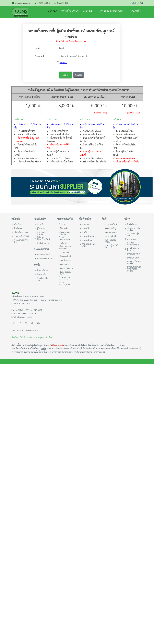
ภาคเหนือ (86, 228)
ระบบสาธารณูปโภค (65, 284)
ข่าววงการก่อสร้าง (44, 255)
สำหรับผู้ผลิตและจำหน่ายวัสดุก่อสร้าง (134, 269)
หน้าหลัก (52, 11)
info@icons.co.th (22, 3)
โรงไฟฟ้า (63, 243)
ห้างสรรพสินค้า (66, 256)
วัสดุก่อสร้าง (42, 274)
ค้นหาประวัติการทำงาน (112, 241)
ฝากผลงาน (132, 239)
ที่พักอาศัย (64, 228)
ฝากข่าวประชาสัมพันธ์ (133, 244)
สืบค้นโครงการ (133, 224)
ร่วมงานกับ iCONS (22, 236)
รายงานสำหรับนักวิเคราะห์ (112, 246)
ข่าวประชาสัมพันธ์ (44, 258)
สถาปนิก (40, 224)
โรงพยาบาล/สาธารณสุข (65, 278)
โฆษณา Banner (111, 232)
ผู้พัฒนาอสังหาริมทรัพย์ (43, 238)
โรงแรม (62, 224)
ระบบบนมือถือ (111, 236)
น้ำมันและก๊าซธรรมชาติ (65, 248)
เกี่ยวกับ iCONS (20, 224)
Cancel (78, 74)
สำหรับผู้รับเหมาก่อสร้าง (134, 262)
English (133, 3)
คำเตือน (49, 337)
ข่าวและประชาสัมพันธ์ (111, 11)
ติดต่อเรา (18, 228)
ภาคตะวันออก (88, 236)
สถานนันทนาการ (66, 260)
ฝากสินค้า (136, 11)
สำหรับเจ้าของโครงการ (133, 249)
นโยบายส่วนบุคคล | (37, 337)
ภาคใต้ (85, 232)
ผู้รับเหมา (41, 228)
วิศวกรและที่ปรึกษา (42, 233)
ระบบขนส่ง (64, 252)
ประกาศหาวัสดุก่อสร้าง (133, 229)
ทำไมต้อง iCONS (70, 11)
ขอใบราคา (19, 119)
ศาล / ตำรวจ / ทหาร (65, 273)
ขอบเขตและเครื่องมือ (22, 241)
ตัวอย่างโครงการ (44, 270)
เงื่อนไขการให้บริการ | (20, 337)
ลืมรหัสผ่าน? (63, 62)
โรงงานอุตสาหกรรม (65, 238)
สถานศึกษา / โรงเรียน (65, 233)
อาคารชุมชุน (65, 264)
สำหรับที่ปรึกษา (134, 258)
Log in (65, 74)
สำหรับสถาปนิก (134, 254)
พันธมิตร (87, 11)
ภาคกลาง (86, 224)
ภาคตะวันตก (87, 240)
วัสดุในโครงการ (43, 243)
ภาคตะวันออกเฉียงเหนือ (90, 245)
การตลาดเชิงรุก (111, 228)
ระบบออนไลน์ (111, 224)
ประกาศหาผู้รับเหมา (134, 234)
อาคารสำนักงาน (66, 268)
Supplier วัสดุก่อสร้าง (42, 279)
